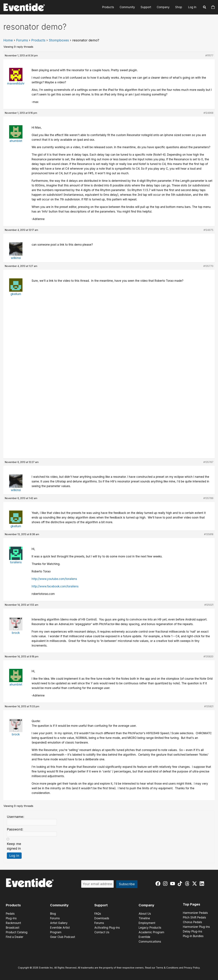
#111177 (209, 55)
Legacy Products (150, 928)
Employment (147, 923)
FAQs (98, 914)
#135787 (208, 462)
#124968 (208, 113)
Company (163, 7)
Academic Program (151, 932)
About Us (145, 914)
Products (108, 7)
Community (127, 7)
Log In (192, 7)
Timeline (144, 918)
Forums (22, 40)
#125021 (209, 605)
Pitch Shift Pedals (194, 917)
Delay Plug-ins (193, 931)
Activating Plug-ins (107, 928)
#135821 (209, 706)
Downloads (102, 918)
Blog (53, 914)
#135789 (208, 498)
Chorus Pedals (192, 922)
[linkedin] (203, 884)
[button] (205, 8)
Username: (15, 817)
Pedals (10, 914)
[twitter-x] (195, 884)
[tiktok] (181, 884)
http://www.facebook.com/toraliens (55, 586)
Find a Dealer (15, 937)
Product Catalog (17, 932)
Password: (15, 829)
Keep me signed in (14, 846)
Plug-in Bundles (193, 936)
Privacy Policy (192, 968)
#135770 (208, 266)
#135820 (208, 656)
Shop (179, 7)
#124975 (208, 230)
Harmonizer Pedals (195, 913)
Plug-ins (11, 918)
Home (8, 40)
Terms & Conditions (167, 968)
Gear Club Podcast (63, 937)
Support (146, 7)
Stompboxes (59, 40)
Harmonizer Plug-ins (196, 927)
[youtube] (173, 884)
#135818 (209, 534)
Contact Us (102, 932)
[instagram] (166, 884)
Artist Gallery (59, 923)
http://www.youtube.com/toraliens (54, 579)
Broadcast (13, 928)
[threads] (188, 884)
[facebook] (159, 884)
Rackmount (13, 923)
